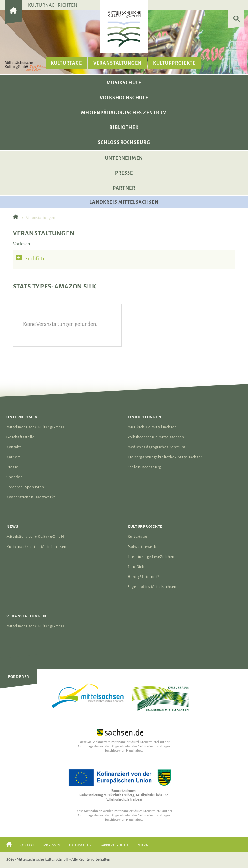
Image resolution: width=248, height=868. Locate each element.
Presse (124, 173)
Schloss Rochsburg (124, 142)
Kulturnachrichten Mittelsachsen (36, 547)
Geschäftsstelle (21, 437)
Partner (124, 188)
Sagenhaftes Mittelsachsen (152, 587)
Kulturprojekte (174, 63)
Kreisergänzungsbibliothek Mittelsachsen (165, 457)
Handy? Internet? (143, 577)
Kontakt (14, 447)
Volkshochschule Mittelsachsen (156, 437)
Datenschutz (81, 845)
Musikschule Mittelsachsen (152, 427)
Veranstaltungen (118, 63)
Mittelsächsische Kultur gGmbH (35, 427)
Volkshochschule (124, 98)
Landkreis (124, 202)
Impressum (52, 845)
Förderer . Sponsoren (25, 487)
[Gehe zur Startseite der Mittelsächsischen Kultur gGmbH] (13, 16)
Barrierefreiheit (114, 845)
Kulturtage (66, 63)
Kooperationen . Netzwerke (31, 497)
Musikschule (124, 83)
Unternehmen (124, 158)
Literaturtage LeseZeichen (151, 557)
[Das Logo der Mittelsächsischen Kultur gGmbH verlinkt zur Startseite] (124, 29)
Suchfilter (36, 259)
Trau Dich (136, 567)
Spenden (15, 477)
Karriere (14, 457)
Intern (143, 845)
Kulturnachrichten (53, 5)
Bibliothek (124, 127)
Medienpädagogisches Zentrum (124, 113)
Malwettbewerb (142, 547)
